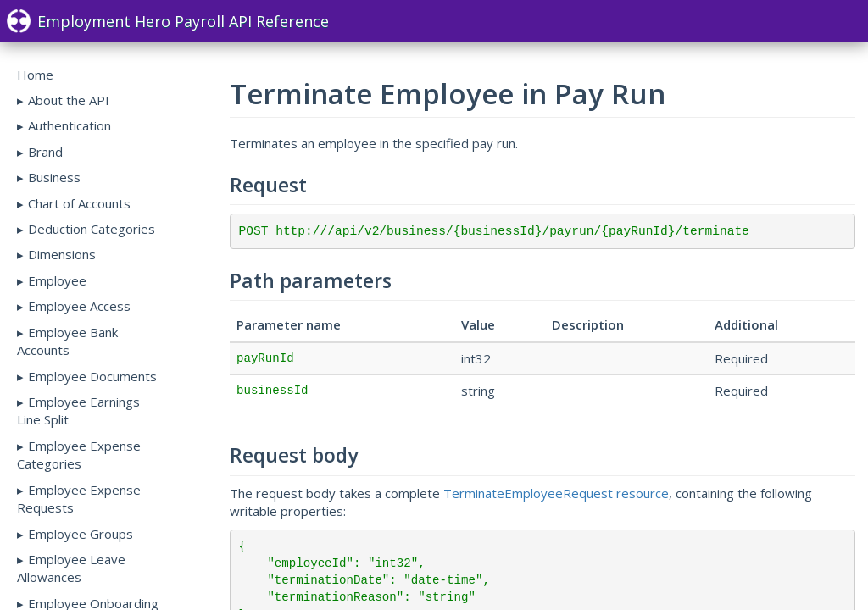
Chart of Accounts (79, 203)
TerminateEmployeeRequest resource (556, 493)
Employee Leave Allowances (71, 568)
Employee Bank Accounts (67, 341)
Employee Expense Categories (79, 455)
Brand (45, 152)
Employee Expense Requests (79, 499)
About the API (69, 100)
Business (54, 177)
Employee (57, 280)
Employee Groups (81, 534)
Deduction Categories (92, 229)
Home (35, 75)
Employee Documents (92, 376)
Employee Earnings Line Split (78, 410)
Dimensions (62, 254)
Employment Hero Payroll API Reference (168, 21)
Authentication (70, 125)
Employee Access (79, 306)
